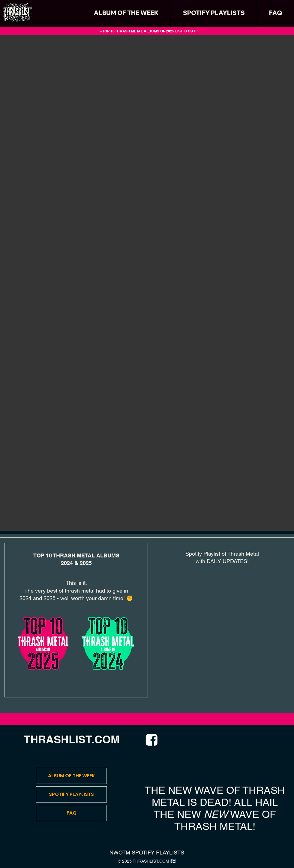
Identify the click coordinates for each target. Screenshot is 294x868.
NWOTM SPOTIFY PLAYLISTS (147, 853)
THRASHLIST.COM (72, 739)
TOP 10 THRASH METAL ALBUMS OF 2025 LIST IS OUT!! (150, 31)
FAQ (72, 813)
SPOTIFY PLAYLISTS (71, 794)
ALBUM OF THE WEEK (71, 776)
